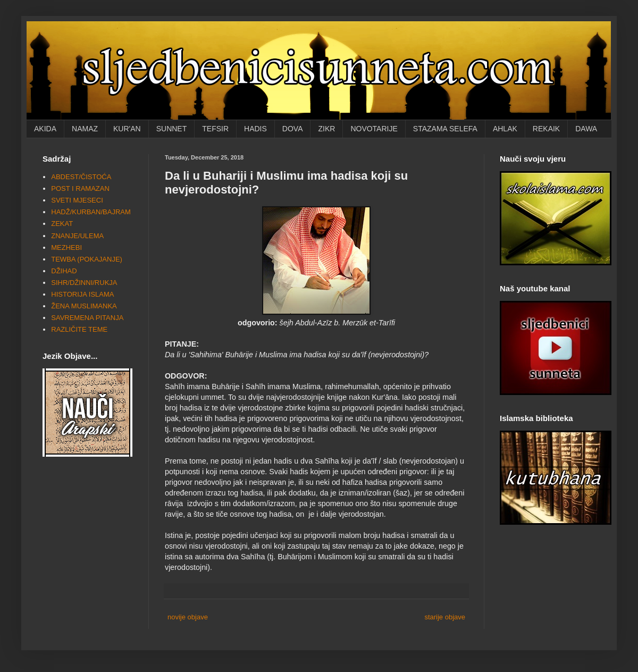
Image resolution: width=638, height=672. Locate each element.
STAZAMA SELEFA (445, 129)
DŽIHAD (64, 271)
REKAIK (546, 129)
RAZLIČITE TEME (79, 329)
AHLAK (505, 129)
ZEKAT (62, 224)
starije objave (445, 617)
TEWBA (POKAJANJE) (87, 259)
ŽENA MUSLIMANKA (84, 306)
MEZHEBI (66, 247)
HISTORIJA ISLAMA (82, 294)
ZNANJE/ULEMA (77, 236)
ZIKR (326, 129)
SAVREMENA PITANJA (87, 318)
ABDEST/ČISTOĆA (81, 177)
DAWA (586, 129)
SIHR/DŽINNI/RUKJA (84, 283)
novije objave (188, 617)
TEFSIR (215, 129)
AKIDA (45, 129)
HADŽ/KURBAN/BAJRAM (91, 212)
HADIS (255, 129)
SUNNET (172, 129)
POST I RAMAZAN (80, 188)
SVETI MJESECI (77, 200)
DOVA (293, 129)
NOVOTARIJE (374, 129)
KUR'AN (127, 129)
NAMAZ (85, 129)
